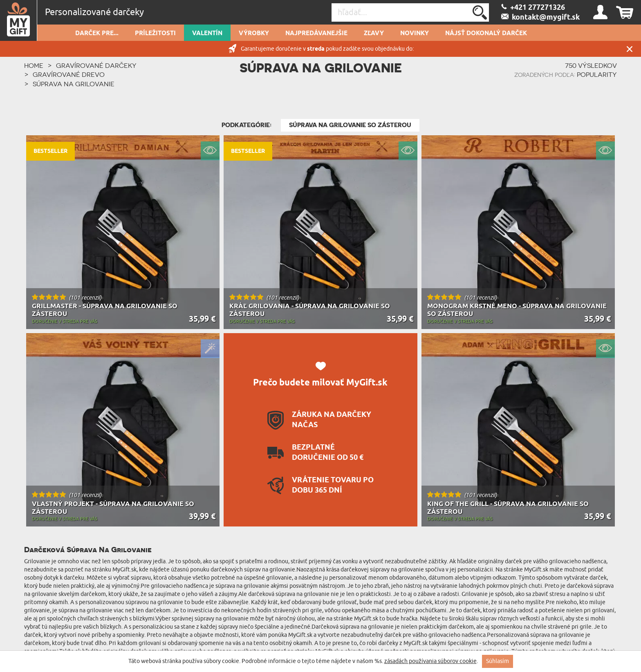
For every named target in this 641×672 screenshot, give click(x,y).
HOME (34, 65)
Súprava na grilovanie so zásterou (350, 125)
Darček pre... (97, 34)
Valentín (207, 34)
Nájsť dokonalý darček (486, 34)
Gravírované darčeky (96, 65)
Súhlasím (498, 661)
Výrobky (254, 34)
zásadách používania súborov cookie (430, 661)
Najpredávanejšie (316, 34)
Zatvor (630, 49)
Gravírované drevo (69, 74)
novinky (415, 34)
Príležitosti (155, 34)
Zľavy (374, 34)
